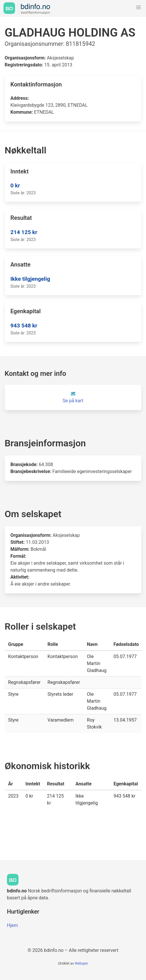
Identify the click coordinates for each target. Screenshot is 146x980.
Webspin (81, 963)
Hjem (12, 925)
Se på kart (73, 401)
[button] (138, 8)
